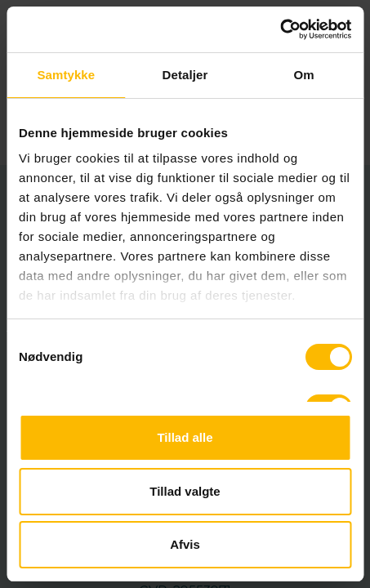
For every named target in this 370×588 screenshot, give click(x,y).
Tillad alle (185, 437)
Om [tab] (304, 75)
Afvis (185, 544)
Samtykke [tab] (66, 75)
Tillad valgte (185, 491)
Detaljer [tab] (185, 75)
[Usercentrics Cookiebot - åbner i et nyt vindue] (280, 29)
